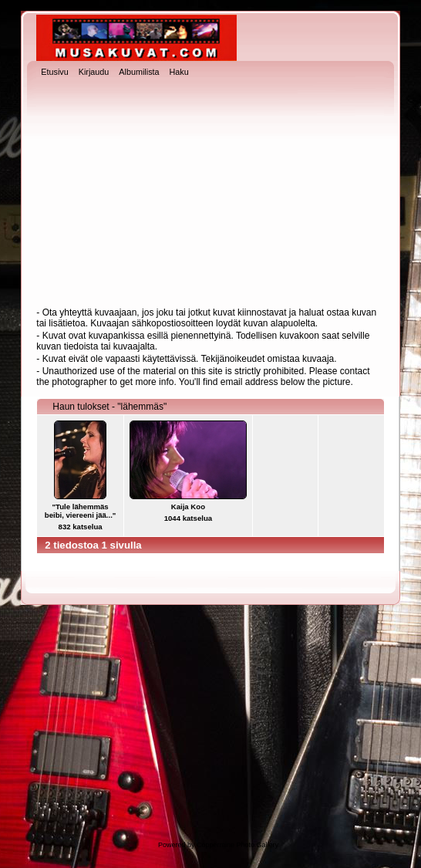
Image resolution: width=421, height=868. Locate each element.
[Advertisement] (211, 194)
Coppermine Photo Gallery (237, 845)
